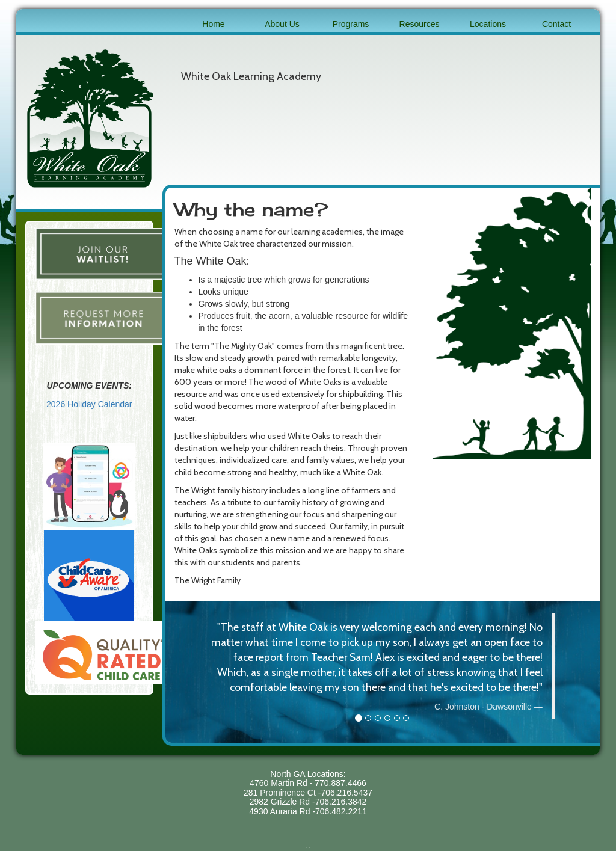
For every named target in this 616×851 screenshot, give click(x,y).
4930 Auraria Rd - (282, 811)
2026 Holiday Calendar (89, 404)
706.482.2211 (341, 811)
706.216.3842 (341, 802)
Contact (556, 24)
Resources (420, 24)
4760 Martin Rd (279, 783)
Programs (351, 24)
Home (213, 24)
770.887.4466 (340, 783)
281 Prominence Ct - (282, 793)
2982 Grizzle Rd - (282, 802)
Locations (488, 24)
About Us (282, 24)
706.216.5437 (346, 793)
